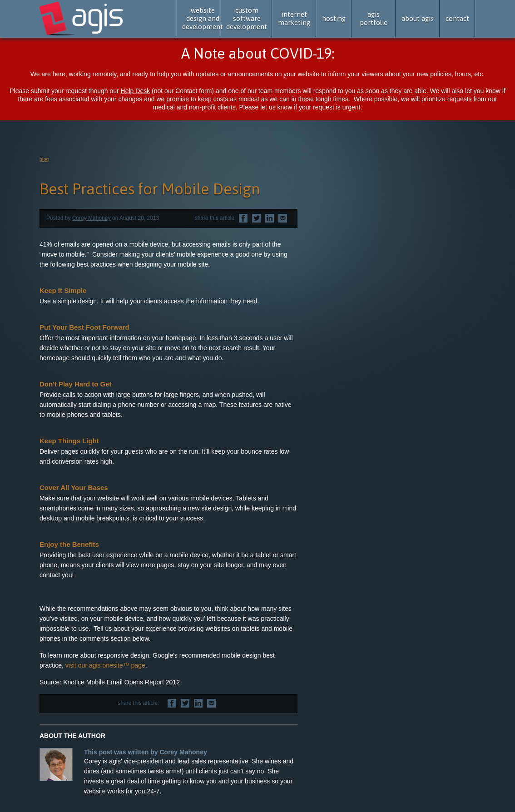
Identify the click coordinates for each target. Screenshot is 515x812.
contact (457, 18)
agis (82, 19)
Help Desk (136, 91)
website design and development (203, 18)
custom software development (247, 18)
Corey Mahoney (92, 218)
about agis (418, 18)
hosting (334, 18)
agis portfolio (374, 18)
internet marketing (294, 18)
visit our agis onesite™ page (105, 665)
